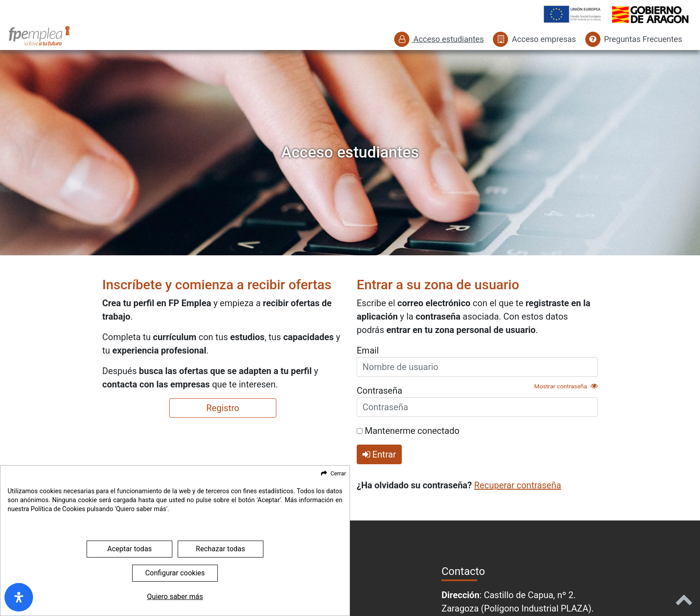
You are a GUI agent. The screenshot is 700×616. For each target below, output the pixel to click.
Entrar (379, 454)
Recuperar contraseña (518, 485)
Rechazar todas (221, 586)
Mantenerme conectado (408, 431)
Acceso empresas (534, 39)
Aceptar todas (129, 586)
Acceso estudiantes (439, 39)
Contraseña (379, 391)
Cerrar (338, 511)
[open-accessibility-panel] (19, 597)
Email (368, 350)
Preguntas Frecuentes (634, 39)
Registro (223, 408)
